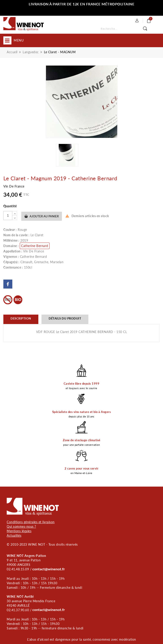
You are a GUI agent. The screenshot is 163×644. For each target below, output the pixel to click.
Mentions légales (19, 531)
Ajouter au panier (42, 216)
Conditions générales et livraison (31, 522)
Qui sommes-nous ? (21, 526)
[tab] (21, 319)
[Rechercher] (127, 29)
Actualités (14, 535)
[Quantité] (8, 216)
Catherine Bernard (35, 246)
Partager (8, 284)
